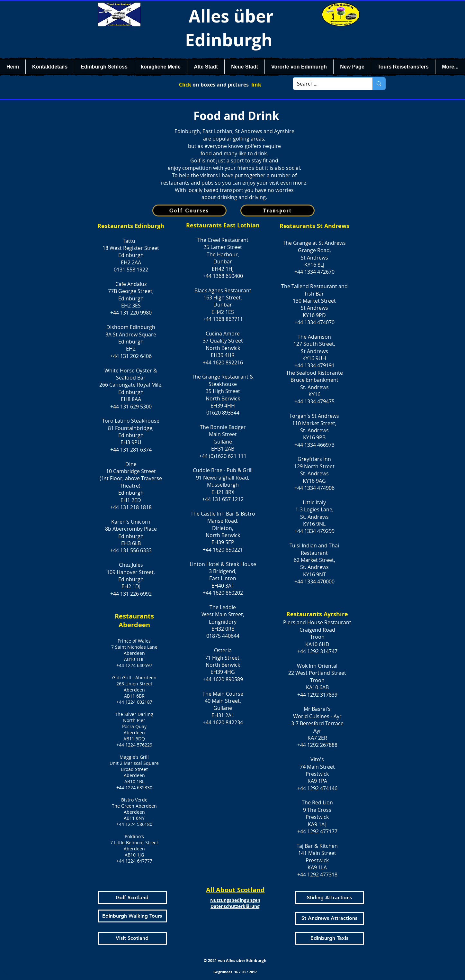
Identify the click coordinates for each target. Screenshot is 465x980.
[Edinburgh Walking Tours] (132, 916)
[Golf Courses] (189, 211)
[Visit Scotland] (132, 938)
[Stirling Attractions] (330, 898)
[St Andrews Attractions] (330, 918)
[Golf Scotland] (132, 898)
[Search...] (328, 84)
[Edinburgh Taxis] (330, 938)
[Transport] (277, 211)
